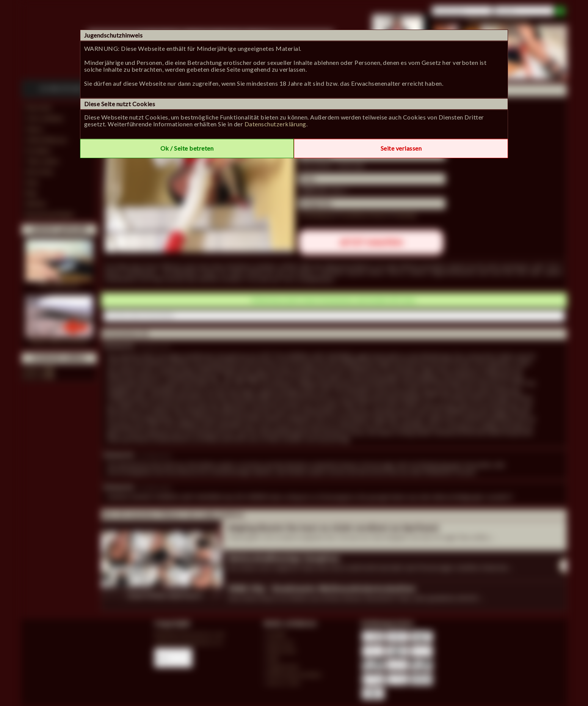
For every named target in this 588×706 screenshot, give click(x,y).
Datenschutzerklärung (275, 124)
